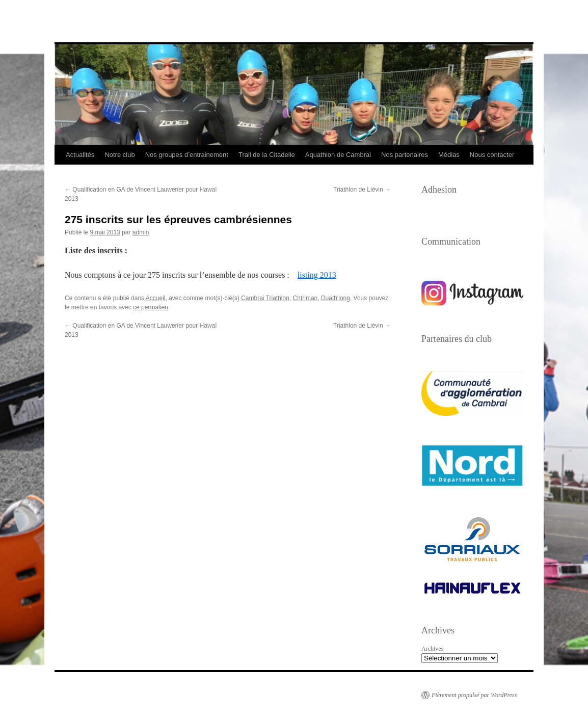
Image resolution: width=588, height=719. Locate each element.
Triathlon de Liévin (362, 190)
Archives (432, 649)
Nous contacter (492, 155)
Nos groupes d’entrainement (187, 155)
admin (141, 232)
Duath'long (336, 298)
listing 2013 (317, 275)
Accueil (156, 298)
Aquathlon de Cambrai (338, 155)
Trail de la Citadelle (267, 155)
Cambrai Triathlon (265, 298)
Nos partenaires (405, 155)
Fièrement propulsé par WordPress (474, 695)
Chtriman (305, 298)
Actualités (80, 155)
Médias (449, 155)
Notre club (119, 155)
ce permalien (151, 307)
